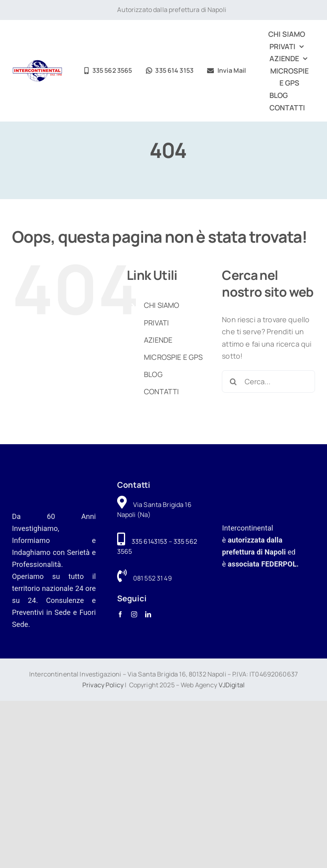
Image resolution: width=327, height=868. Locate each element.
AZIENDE (158, 340)
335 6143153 (150, 541)
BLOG (153, 374)
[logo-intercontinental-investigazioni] (37, 64)
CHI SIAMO (162, 305)
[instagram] (134, 614)
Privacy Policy (103, 685)
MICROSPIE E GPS (173, 357)
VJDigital (232, 685)
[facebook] (120, 614)
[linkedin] (148, 614)
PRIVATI (156, 323)
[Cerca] (233, 381)
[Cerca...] (268, 381)
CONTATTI (161, 391)
